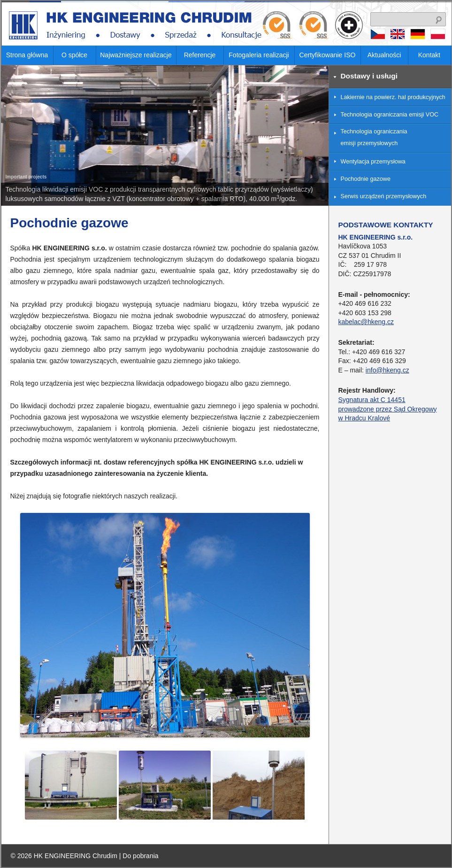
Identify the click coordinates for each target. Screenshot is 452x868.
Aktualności (384, 55)
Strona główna (27, 55)
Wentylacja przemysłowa (373, 162)
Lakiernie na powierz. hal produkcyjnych (393, 97)
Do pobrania (140, 856)
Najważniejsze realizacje (136, 55)
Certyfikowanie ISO (328, 55)
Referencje (200, 55)
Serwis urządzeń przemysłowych (384, 196)
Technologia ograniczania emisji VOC (390, 115)
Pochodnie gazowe (366, 179)
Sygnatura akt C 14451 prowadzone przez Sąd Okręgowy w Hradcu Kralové (388, 409)
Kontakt (429, 55)
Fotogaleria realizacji (259, 55)
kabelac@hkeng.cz (366, 322)
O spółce (74, 55)
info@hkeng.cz (387, 370)
